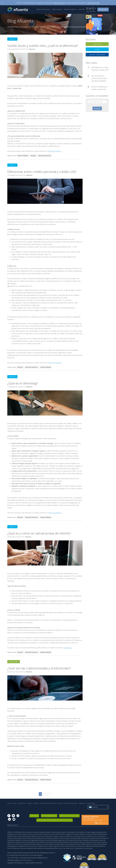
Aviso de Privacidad (71, 803)
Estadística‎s (22, 803)
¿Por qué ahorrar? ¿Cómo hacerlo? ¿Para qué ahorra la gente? (99, 78)
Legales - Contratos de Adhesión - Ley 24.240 (48, 803)
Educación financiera (45, 156)
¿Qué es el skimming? (23, 383)
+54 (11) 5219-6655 (13, 858)
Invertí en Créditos (70, 9)
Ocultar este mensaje (93, 3)
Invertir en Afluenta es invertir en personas (99, 88)
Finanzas (33, 156)
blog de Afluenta (55, 151)
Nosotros (82, 9)
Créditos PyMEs (57, 9)
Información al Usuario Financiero (70, 816)
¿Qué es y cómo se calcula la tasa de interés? (39, 533)
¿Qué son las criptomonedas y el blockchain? (39, 668)
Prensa (29, 803)
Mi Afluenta (103, 10)
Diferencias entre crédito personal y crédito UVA (42, 172)
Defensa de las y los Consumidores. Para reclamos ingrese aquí (55, 820)
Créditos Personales (43, 9)
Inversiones (14, 662)
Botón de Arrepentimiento (49, 816)
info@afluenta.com (42, 858)
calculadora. (68, 648)
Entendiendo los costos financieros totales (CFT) (100, 69)
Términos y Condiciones (87, 803)
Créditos (12, 39)
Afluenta (19, 10)
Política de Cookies (59, 3)
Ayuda (9, 803)
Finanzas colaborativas (97, 55)
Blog (14, 803)
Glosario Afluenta (23, 156)
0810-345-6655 (91, 11)
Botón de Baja (34, 816)
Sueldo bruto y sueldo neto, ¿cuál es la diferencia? (43, 46)
